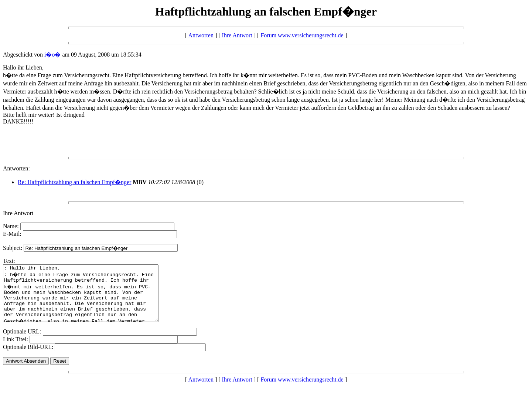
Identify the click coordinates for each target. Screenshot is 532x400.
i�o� (52, 55)
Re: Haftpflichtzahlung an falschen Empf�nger (74, 182)
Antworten (201, 35)
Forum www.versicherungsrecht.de (302, 35)
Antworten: (16, 168)
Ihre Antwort (237, 35)
